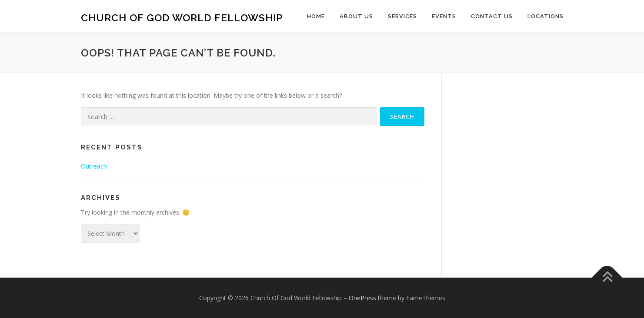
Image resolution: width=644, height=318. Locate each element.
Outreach (94, 166)
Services (402, 16)
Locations (546, 16)
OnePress (362, 298)
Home (316, 16)
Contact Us (492, 16)
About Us (356, 16)
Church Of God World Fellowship (182, 18)
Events (444, 16)
